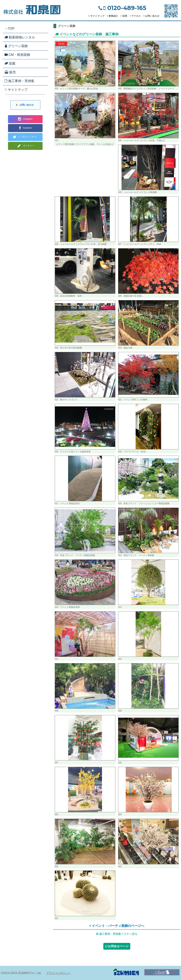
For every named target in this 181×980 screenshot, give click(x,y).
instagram (25, 119)
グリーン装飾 (16, 46)
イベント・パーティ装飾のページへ (117, 926)
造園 (10, 63)
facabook (25, 128)
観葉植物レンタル (20, 37)
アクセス (135, 16)
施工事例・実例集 (19, 81)
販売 (10, 72)
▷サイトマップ (16, 90)
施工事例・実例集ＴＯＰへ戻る (117, 934)
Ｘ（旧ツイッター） (25, 137)
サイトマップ (97, 16)
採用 (124, 16)
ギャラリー (25, 146)
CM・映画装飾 (17, 55)
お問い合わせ (152, 16)
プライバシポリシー (58, 973)
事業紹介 (113, 16)
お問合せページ (117, 946)
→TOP (10, 29)
